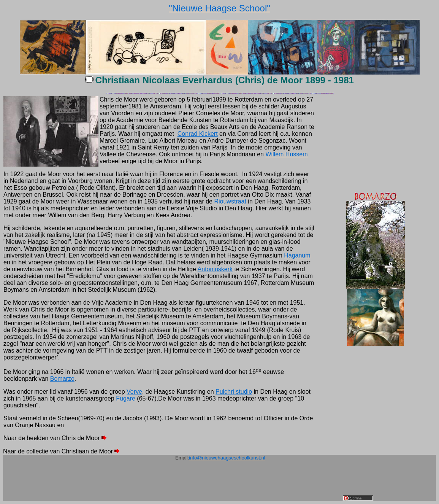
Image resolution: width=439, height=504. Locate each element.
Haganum (297, 255)
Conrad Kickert (198, 134)
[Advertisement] (204, 484)
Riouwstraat (230, 201)
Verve (134, 392)
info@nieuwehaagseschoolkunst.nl (227, 458)
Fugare (126, 398)
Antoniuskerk (215, 269)
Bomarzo (62, 379)
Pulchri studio (234, 392)
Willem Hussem (286, 154)
